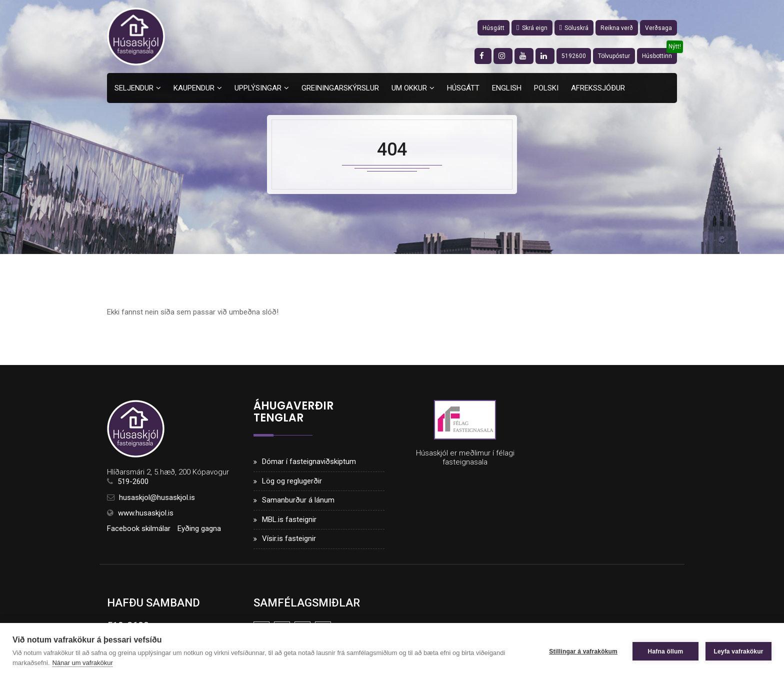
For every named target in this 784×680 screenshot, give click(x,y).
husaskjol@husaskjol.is (157, 497)
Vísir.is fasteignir (289, 538)
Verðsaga (658, 28)
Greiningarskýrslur (340, 88)
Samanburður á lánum (298, 500)
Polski (546, 88)
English (507, 88)
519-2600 (133, 481)
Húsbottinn (657, 56)
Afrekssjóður (598, 88)
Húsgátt (493, 28)
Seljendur (134, 88)
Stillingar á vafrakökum (583, 651)
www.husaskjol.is (146, 513)
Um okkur (409, 88)
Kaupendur (194, 88)
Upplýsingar (258, 88)
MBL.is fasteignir (289, 519)
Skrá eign (532, 28)
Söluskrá (574, 28)
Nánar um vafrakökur (82, 663)
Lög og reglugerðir (292, 481)
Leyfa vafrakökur (738, 651)
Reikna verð (617, 28)
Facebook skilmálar (139, 528)
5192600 (574, 56)
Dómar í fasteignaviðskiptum (309, 461)
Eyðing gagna (199, 528)
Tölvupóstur (614, 56)
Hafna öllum (666, 651)
